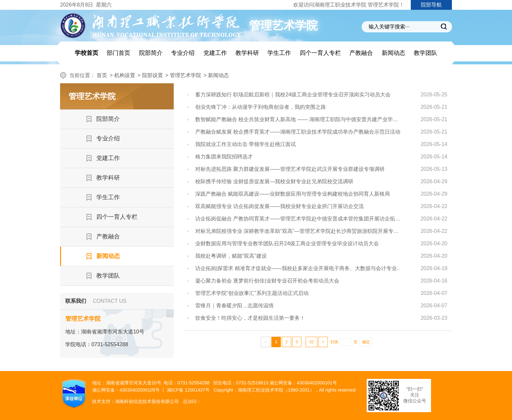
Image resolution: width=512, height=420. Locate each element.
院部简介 (151, 53)
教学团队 (425, 53)
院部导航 (431, 5)
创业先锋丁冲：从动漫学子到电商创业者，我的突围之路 (261, 107)
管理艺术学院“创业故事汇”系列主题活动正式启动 (252, 293)
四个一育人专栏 (320, 53)
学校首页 (87, 53)
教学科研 (247, 53)
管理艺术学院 (185, 75)
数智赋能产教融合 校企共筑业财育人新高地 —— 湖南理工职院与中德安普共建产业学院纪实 (299, 119)
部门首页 (119, 53)
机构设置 (125, 75)
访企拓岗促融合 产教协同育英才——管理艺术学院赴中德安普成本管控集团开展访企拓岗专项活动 (299, 219)
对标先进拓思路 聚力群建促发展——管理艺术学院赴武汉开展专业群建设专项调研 (290, 169)
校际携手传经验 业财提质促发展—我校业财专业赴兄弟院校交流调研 (274, 181)
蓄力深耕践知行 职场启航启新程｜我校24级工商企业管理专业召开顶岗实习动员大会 (293, 95)
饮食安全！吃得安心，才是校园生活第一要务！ (250, 318)
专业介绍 (183, 53)
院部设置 (152, 75)
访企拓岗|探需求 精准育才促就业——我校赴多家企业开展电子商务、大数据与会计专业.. (297, 268)
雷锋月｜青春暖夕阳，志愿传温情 (234, 306)
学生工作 (279, 53)
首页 (102, 75)
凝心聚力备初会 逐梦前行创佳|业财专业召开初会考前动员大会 (267, 281)
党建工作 (215, 53)
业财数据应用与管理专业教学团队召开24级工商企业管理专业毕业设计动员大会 (287, 243)
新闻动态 (393, 53)
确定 (366, 342)
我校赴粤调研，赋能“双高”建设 (231, 256)
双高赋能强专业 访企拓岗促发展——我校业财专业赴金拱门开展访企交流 (280, 206)
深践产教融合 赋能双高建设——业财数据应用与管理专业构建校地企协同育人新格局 (293, 194)
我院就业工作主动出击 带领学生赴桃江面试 (246, 144)
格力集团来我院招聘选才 (224, 157)
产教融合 (361, 53)
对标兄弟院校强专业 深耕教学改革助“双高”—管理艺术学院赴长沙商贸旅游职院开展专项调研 (299, 231)
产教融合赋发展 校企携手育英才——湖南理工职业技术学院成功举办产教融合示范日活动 (298, 132)
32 (311, 342)
